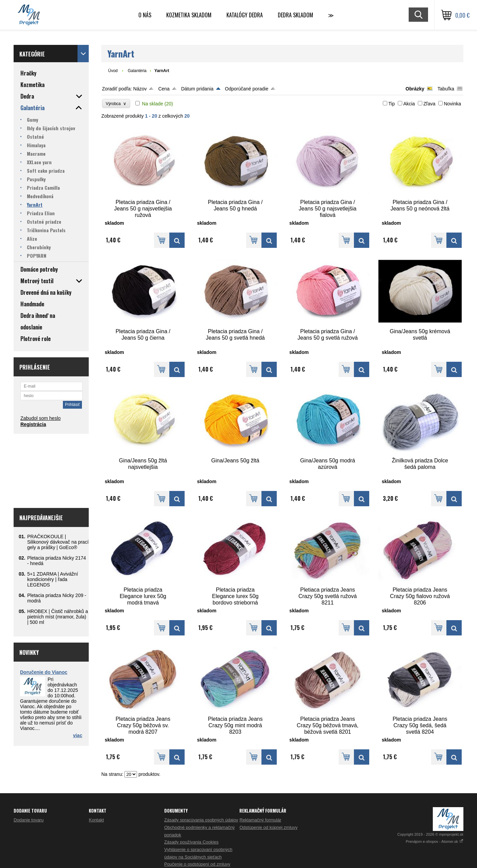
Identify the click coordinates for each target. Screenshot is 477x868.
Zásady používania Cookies (191, 842)
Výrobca (116, 104)
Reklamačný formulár (260, 820)
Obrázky (415, 89)
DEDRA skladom (295, 15)
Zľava (429, 104)
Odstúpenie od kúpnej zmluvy (268, 827)
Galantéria (137, 71)
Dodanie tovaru (29, 820)
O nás (145, 15)
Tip (391, 104)
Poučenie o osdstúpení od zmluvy (197, 864)
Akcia (409, 104)
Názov (140, 89)
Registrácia (33, 424)
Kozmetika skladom (189, 15)
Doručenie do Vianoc (44, 672)
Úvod (113, 71)
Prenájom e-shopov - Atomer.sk (435, 841)
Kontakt (96, 820)
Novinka (452, 104)
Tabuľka (446, 89)
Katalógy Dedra (245, 15)
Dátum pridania (197, 89)
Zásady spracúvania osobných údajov (201, 820)
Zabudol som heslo (40, 418)
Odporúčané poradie (247, 89)
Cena (164, 89)
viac (78, 735)
